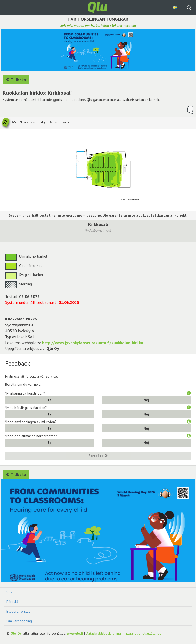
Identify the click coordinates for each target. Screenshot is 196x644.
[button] (189, 393)
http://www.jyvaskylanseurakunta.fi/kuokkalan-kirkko (93, 343)
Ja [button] (50, 400)
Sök (9, 592)
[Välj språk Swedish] (175, 7)
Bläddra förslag (19, 611)
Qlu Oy (16, 633)
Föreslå (12, 602)
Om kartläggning (19, 621)
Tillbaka (16, 80)
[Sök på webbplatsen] (189, 8)
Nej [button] (146, 400)
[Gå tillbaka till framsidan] (98, 7)
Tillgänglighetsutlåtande (143, 633)
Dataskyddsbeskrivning (103, 633)
